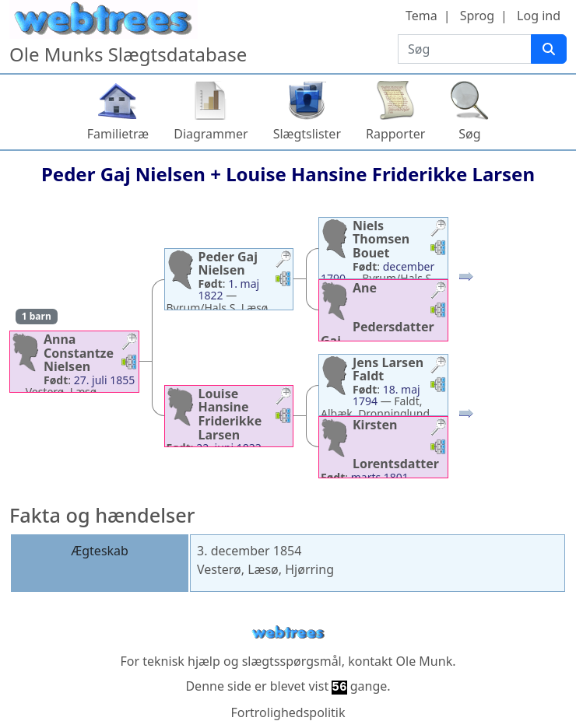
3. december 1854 (249, 551)
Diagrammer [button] (211, 134)
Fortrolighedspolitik (288, 712)
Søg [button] (469, 134)
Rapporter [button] (395, 134)
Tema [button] (421, 16)
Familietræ (118, 134)
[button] (129, 343)
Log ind (539, 16)
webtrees (288, 633)
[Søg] (549, 49)
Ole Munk (425, 661)
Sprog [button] (477, 16)
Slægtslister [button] (307, 134)
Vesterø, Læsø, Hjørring (265, 569)
